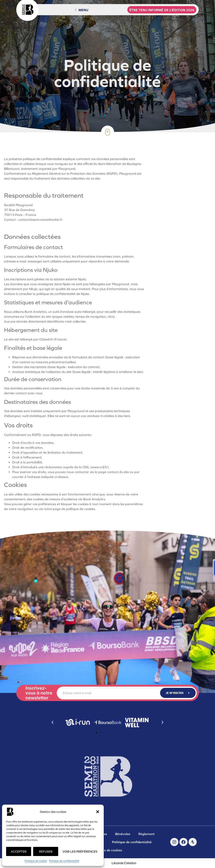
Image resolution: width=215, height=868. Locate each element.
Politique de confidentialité (64, 861)
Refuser (46, 851)
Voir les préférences (80, 851)
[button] (98, 812)
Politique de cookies (36, 861)
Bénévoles (123, 834)
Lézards (124, 863)
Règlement (146, 834)
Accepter (19, 851)
